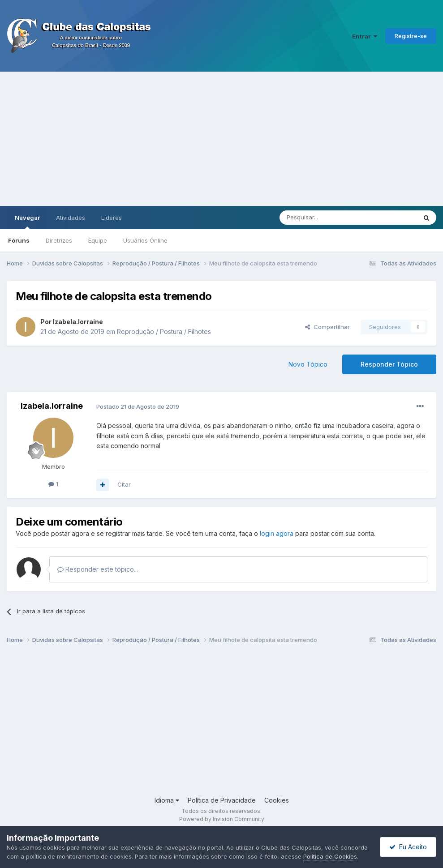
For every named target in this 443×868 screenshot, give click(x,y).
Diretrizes (59, 240)
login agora (277, 533)
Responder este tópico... (98, 569)
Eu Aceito (408, 847)
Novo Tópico (308, 364)
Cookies (277, 800)
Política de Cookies (330, 856)
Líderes (112, 218)
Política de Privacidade (222, 800)
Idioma (167, 800)
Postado (138, 406)
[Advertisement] (221, 139)
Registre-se (411, 36)
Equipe (98, 240)
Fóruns (19, 240)
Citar (124, 484)
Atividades (71, 218)
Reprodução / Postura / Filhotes (164, 331)
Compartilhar (327, 327)
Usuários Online (145, 240)
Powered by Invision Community (222, 819)
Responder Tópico (389, 364)
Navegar (27, 222)
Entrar (365, 36)
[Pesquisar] (323, 218)
